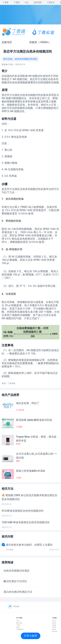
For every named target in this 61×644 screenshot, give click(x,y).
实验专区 (7, 42)
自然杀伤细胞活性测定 (26, 59)
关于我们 (54, 621)
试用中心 (18, 627)
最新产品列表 (19, 623)
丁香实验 (18, 625)
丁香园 (17, 2)
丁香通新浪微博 (20, 629)
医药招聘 (38, 2)
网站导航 (54, 629)
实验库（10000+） (40, 42)
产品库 (18, 621)
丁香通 (6, 2)
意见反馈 (16, 606)
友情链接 (54, 625)
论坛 (27, 2)
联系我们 (54, 623)
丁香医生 (51, 2)
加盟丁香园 (54, 631)
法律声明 (54, 627)
